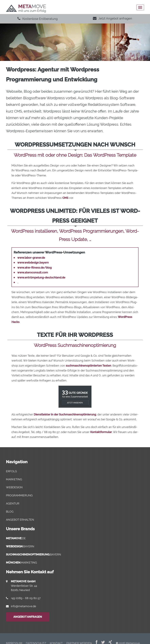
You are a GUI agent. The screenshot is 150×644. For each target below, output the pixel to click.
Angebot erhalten (20, 520)
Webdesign (14, 487)
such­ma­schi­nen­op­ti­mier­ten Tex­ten (88, 366)
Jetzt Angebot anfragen (112, 18)
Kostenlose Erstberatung (38, 19)
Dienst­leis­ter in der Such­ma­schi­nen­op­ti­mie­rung (65, 414)
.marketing (21, 563)
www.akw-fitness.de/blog (34, 268)
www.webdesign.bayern (33, 263)
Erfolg (11, 471)
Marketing (14, 479)
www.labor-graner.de (31, 258)
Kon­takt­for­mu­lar (101, 432)
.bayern (20, 546)
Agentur (13, 503)
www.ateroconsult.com (33, 272)
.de (16, 538)
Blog (10, 512)
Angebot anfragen (28, 617)
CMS (65, 198)
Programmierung (19, 495)
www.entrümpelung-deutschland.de (41, 277)
